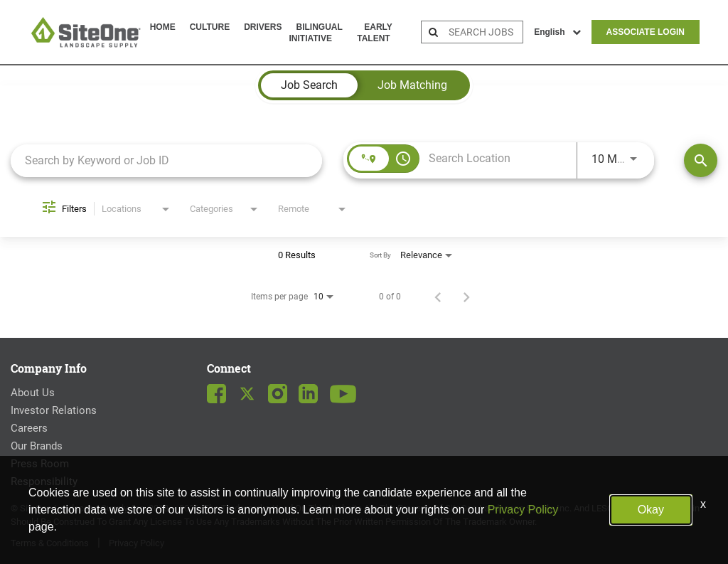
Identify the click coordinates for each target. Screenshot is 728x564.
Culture (210, 27)
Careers (29, 428)
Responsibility (44, 481)
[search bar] (484, 32)
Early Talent (374, 33)
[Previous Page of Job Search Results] (438, 297)
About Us (33, 393)
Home (163, 27)
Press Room (40, 464)
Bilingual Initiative (315, 33)
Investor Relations (54, 410)
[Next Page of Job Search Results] (466, 297)
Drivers (263, 27)
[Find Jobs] (701, 160)
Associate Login (646, 32)
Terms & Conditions (50, 543)
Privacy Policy (136, 543)
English (557, 32)
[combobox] (166, 160)
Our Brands (37, 446)
